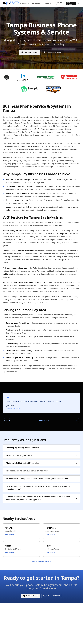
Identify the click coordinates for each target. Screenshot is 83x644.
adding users (31, 164)
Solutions (24, 3)
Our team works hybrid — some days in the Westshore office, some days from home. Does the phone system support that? (42, 498)
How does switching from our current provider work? (42, 471)
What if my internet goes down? (42, 455)
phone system (28, 146)
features (59, 179)
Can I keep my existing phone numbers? (42, 448)
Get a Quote (70, 3)
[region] (41, 407)
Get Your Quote (29, 52)
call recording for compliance (56, 233)
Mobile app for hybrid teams (18, 193)
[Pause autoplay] (78, 420)
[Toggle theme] (78, 3)
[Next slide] (9, 420)
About (48, 3)
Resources (37, 3)
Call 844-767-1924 (58, 3)
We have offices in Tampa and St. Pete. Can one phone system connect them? (42, 479)
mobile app (7, 274)
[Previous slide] (5, 420)
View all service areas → (41, 561)
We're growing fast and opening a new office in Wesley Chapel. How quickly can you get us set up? (42, 488)
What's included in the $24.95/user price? (42, 463)
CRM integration (45, 254)
